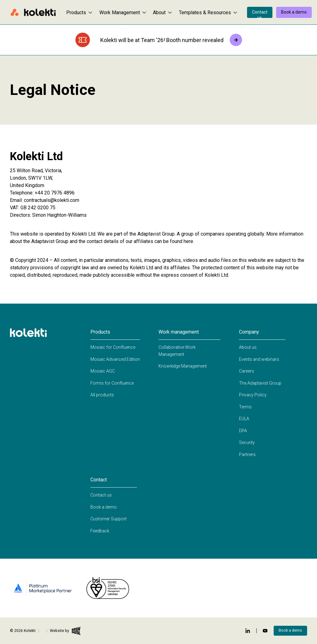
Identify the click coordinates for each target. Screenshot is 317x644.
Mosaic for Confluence (113, 347)
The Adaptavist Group (260, 383)
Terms (245, 407)
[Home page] (33, 13)
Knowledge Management (183, 366)
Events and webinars (259, 359)
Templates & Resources (208, 13)
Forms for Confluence (112, 383)
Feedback (100, 531)
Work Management (123, 13)
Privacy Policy (253, 395)
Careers (247, 371)
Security (247, 442)
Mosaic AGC (103, 371)
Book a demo (294, 12)
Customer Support (109, 519)
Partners (247, 454)
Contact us (260, 14)
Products (79, 13)
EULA (244, 419)
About (162, 13)
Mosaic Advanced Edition (115, 359)
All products (102, 395)
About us (248, 347)
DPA (243, 431)
